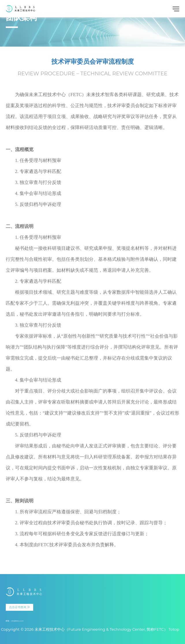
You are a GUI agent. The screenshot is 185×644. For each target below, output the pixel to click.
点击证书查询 (19, 607)
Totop (174, 629)
